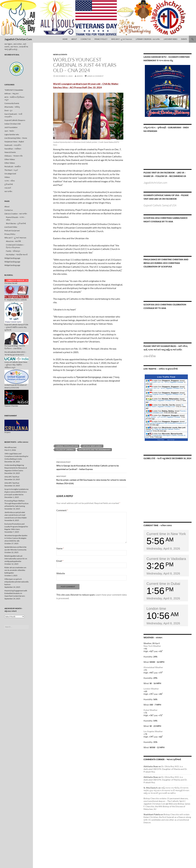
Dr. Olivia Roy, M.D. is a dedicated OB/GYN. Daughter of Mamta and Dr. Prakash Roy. (165, 769)
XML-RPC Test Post (12, 477)
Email (60, 561)
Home (65, 39)
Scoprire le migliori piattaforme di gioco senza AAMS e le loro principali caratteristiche (16, 492)
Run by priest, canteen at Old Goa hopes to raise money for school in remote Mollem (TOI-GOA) (91, 480)
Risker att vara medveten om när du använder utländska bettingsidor (15, 570)
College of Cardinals (65, 450)
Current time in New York (166, 534)
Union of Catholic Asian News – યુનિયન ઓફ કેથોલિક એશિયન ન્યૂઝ (16, 363)
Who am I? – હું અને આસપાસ (122, 39)
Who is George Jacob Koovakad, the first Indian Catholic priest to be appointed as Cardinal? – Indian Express (91, 465)
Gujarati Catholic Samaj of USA (160, 205)
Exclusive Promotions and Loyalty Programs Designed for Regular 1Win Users (16, 527)
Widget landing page (12, 258)
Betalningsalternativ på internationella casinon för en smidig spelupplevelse (16, 559)
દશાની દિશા (150, 356)
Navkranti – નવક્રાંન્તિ (13, 145)
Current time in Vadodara (166, 559)
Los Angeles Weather (153, 731)
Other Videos (10, 159)
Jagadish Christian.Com (18, 39)
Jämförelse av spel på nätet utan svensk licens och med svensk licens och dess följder (16, 515)
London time (156, 609)
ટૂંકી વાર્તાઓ (9, 184)
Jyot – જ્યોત (9, 131)
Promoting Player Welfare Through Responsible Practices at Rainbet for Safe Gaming (16, 503)
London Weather (151, 689)
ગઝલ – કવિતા (10, 181)
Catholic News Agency (92, 446)
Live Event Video (170, 39)
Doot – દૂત (8, 110)
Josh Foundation (11, 127)
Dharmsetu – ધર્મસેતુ (12, 107)
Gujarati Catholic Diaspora (15, 120)
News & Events (60, 55)
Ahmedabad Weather (153, 667)
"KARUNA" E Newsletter (14, 90)
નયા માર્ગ (8, 188)
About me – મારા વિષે (13, 241)
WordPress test (10, 447)
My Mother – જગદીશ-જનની (17, 255)
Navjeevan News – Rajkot (14, 142)
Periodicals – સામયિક (13, 166)
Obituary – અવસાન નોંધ (13, 156)
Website (61, 573)
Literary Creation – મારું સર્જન (148, 39)
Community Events (12, 103)
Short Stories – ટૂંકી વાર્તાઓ (16, 223)
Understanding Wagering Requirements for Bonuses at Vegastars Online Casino (16, 468)
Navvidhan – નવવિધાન (13, 149)
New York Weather (152, 646)
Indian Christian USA (13, 124)
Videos (7, 177)
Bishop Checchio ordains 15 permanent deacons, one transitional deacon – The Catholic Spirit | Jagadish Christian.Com (166, 801)
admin (80, 76)
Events (184, 39)
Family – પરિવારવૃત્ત (13, 251)
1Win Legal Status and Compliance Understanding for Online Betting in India (16, 456)
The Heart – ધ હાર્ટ (11, 170)
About (74, 39)
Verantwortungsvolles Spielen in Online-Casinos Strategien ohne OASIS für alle (16, 538)
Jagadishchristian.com (155, 183)
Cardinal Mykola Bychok (67, 446)
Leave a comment (95, 76)
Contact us (86, 39)
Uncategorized (10, 174)
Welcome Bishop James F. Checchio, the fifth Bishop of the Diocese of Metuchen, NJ (167, 806)
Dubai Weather (151, 710)
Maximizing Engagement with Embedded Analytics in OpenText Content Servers (16, 593)
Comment (62, 510)
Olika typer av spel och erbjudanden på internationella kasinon (16, 582)
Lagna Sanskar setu (12, 134)
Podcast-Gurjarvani (12, 231)
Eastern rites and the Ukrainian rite (95, 450)
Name (60, 548)
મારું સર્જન (8, 191)
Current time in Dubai (163, 584)
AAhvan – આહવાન (12, 94)
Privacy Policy (101, 39)
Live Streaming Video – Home (16, 138)
